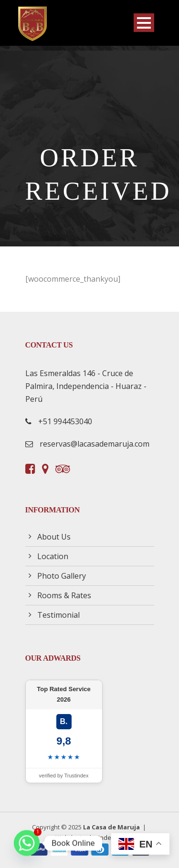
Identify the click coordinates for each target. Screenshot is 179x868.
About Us (54, 537)
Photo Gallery (62, 576)
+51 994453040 (65, 421)
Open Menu (144, 23)
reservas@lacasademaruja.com (95, 444)
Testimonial (58, 615)
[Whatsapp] (27, 843)
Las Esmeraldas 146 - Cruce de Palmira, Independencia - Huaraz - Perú (86, 386)
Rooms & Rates (64, 595)
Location (53, 556)
